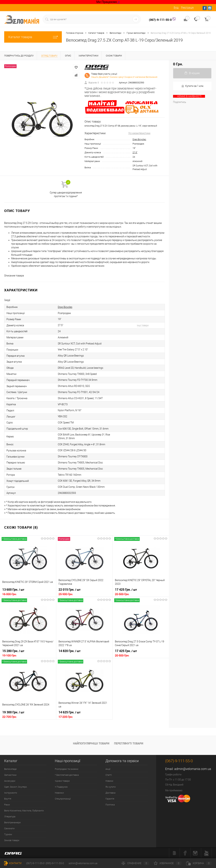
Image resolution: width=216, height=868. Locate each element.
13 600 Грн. (28, 592)
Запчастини (10, 775)
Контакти (13, 863)
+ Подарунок (61, 787)
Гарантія (110, 799)
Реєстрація (187, 8)
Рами (7, 805)
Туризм (8, 834)
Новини (109, 781)
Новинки (59, 793)
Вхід (176, 8)
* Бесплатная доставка (67, 775)
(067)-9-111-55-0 (161, 20)
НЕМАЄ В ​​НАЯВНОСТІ (187, 96)
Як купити (111, 787)
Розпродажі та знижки (67, 769)
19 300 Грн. (28, 714)
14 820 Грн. (84, 653)
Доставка (110, 793)
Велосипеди (10, 769)
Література (10, 817)
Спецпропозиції (63, 799)
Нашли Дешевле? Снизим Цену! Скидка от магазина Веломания (124, 77)
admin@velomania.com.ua (193, 769)
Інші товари (143, 325)
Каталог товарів (33, 37)
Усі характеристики (139, 133)
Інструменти (11, 793)
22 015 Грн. (84, 592)
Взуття (8, 799)
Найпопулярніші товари (91, 743)
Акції (108, 769)
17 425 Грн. (141, 592)
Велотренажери (12, 822)
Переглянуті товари (129, 743)
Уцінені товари (62, 781)
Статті (109, 775)
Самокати (9, 828)
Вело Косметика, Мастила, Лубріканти (24, 811)
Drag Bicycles (139, 139)
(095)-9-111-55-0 (55, 863)
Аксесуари (10, 781)
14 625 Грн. (84, 714)
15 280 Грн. (28, 653)
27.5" (135, 152)
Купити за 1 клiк (192, 86)
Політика (110, 805)
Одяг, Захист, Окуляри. (16, 787)
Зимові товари (12, 840)
